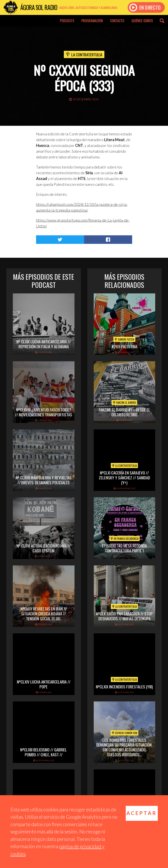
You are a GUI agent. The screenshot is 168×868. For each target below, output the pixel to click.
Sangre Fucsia (124, 339)
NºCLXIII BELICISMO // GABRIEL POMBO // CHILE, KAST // (44, 752)
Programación (92, 21)
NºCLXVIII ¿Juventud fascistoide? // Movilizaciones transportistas (44, 412)
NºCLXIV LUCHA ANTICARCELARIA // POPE (44, 684)
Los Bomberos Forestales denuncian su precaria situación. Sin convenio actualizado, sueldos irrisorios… (124, 747)
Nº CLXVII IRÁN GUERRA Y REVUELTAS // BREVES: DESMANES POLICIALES (44, 480)
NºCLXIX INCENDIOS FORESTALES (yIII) (124, 686)
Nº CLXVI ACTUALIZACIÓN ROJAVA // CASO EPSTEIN (44, 548)
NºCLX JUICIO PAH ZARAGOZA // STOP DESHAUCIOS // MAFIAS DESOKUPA (124, 616)
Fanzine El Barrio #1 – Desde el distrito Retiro (124, 412)
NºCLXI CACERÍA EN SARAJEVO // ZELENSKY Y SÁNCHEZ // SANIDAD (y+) (124, 477)
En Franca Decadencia (124, 539)
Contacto (117, 21)
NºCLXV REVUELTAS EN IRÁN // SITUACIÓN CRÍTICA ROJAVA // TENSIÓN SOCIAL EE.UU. (44, 613)
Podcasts (67, 21)
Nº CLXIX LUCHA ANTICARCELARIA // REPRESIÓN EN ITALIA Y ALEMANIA (44, 344)
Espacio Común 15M (124, 733)
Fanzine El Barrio (124, 403)
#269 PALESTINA (124, 346)
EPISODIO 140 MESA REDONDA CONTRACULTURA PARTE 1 (124, 548)
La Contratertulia (87, 54)
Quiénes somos (142, 21)
